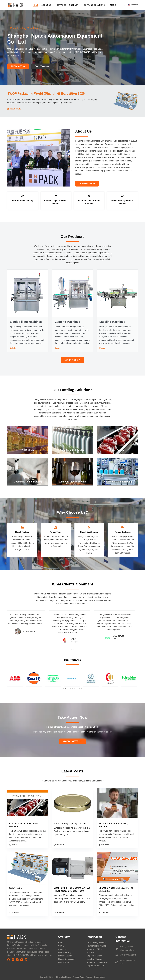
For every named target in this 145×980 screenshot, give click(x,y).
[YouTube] (22, 960)
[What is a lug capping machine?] (73, 803)
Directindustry (99, 977)
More (115, 5)
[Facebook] (9, 960)
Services (61, 5)
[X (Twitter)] (17, 960)
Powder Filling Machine (97, 946)
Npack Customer (66, 956)
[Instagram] (13, 960)
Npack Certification (67, 959)
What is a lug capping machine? (71, 824)
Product (76, 5)
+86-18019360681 (128, 955)
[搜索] (125, 5)
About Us (48, 5)
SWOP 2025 (16, 888)
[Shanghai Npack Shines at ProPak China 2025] (117, 867)
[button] (133, 5)
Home (36, 5)
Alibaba (89, 977)
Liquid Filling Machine (96, 942)
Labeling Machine (95, 959)
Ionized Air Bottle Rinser (98, 962)
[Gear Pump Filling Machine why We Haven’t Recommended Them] (73, 867)
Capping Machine (95, 956)
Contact (62, 946)
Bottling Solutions (96, 5)
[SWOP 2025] (28, 867)
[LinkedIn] (26, 960)
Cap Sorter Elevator (96, 966)
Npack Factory (65, 953)
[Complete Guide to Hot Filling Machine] (28, 803)
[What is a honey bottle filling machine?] (117, 803)
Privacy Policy (79, 977)
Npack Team (64, 962)
